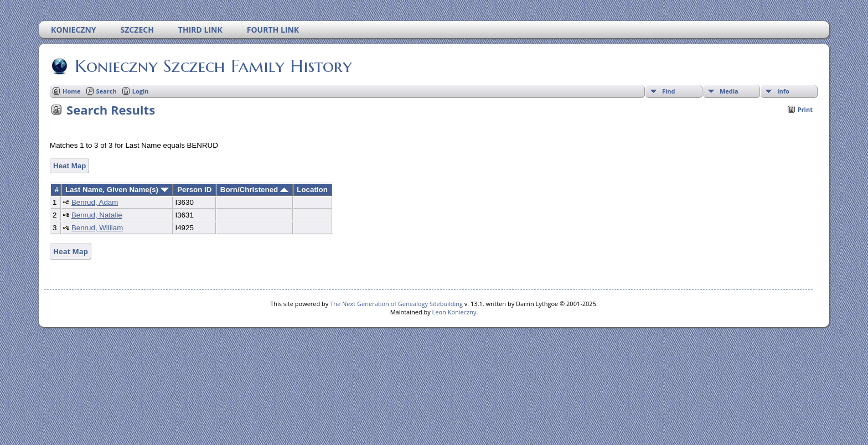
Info (783, 91)
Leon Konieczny (454, 312)
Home (72, 91)
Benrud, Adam (95, 202)
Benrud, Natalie (97, 215)
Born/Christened (254, 190)
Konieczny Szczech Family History (213, 66)
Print (805, 109)
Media (729, 91)
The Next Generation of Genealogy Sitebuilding (396, 304)
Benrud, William (97, 228)
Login (141, 91)
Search (107, 91)
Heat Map (69, 166)
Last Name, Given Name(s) (117, 190)
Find (669, 91)
